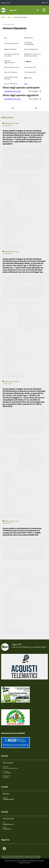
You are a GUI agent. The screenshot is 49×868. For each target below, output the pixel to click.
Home (3, 17)
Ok (18, 865)
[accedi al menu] (44, 10)
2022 (26, 84)
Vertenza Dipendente (15, 28)
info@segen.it (7, 829)
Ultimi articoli (7, 117)
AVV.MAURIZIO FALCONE (12, 91)
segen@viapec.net (8, 824)
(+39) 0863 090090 (8, 799)
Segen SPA (13, 10)
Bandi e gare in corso (12, 123)
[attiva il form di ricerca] (38, 10)
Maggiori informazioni (26, 865)
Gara (10, 17)
